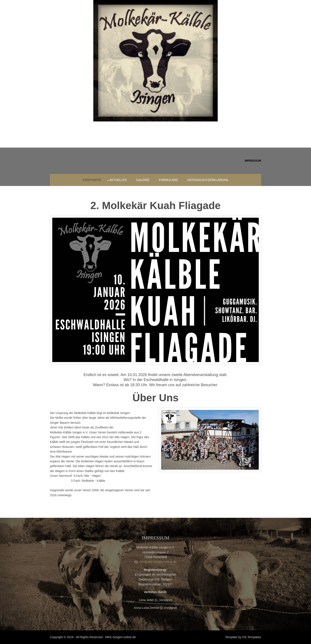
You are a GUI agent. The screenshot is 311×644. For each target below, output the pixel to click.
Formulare (168, 180)
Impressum (253, 161)
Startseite (92, 180)
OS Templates (252, 637)
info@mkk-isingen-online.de (158, 562)
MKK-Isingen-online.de (121, 637)
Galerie (143, 180)
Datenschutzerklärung (208, 180)
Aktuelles (118, 180)
